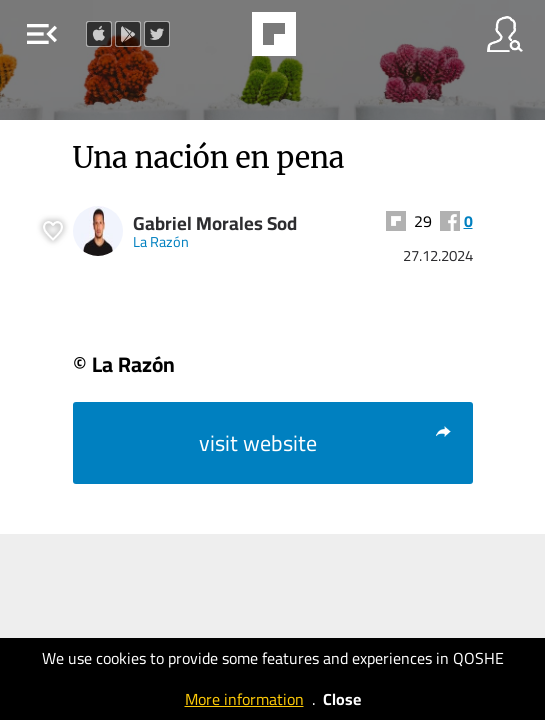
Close (342, 699)
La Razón (161, 241)
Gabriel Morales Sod (215, 223)
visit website (326, 443)
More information (244, 699)
